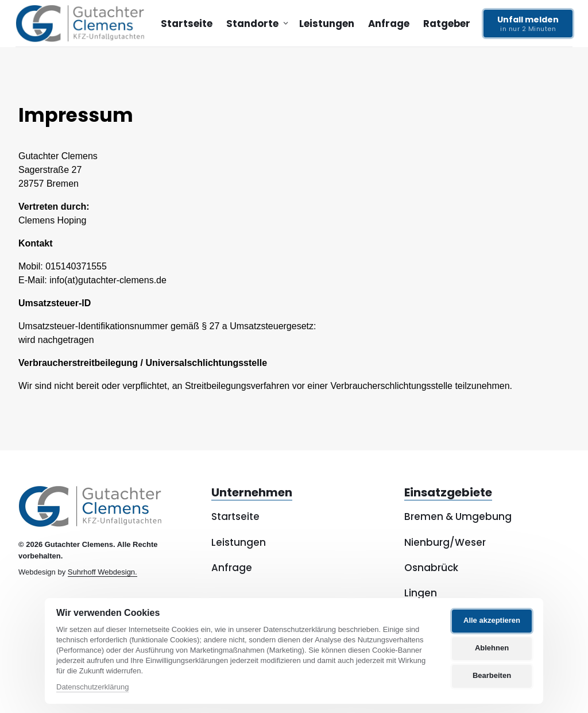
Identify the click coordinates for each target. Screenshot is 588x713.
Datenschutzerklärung (92, 687)
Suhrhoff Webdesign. (102, 572)
